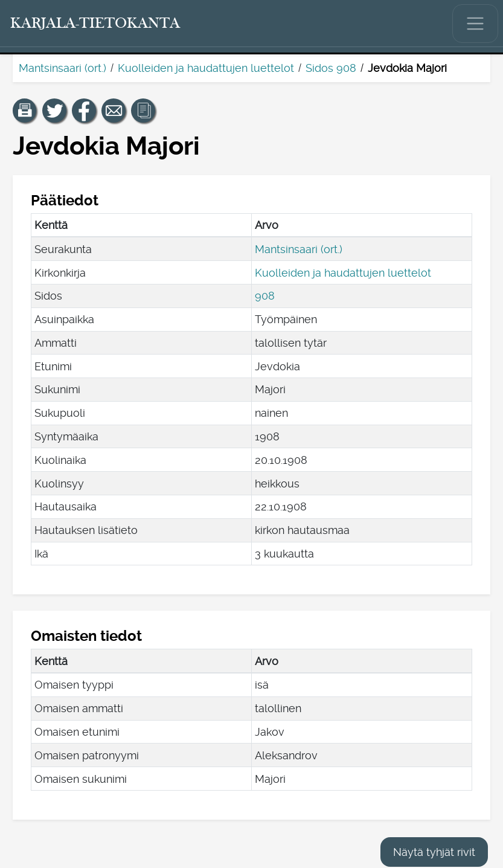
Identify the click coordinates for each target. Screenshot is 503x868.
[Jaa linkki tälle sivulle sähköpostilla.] (114, 111)
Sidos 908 (331, 68)
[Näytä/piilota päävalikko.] (475, 24)
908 (265, 296)
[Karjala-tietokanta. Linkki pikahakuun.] (95, 24)
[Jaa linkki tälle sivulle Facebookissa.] (84, 111)
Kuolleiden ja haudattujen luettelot (206, 68)
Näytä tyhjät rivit (434, 852)
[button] (25, 111)
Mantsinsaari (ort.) (62, 68)
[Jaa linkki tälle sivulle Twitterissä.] (54, 111)
